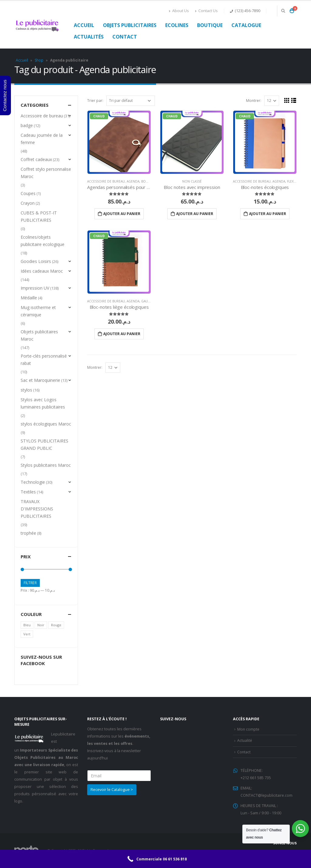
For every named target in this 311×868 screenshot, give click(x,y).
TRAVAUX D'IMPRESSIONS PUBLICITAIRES (37, 509)
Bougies (148, 181)
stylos (26, 390)
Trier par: (95, 101)
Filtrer (30, 583)
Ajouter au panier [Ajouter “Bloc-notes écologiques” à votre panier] (268, 214)
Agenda (133, 181)
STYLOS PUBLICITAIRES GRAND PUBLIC (44, 444)
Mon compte (249, 729)
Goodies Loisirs (36, 261)
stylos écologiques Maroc (46, 424)
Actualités (89, 37)
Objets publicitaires (130, 25)
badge (27, 125)
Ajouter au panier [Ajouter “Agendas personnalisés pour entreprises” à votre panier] (122, 214)
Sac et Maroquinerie (40, 380)
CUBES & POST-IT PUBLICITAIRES (39, 216)
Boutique (210, 25)
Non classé (192, 181)
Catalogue (246, 25)
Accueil (84, 25)
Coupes (28, 193)
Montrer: (254, 101)
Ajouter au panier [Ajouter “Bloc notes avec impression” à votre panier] (195, 214)
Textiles (28, 492)
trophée (28, 533)
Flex (290, 181)
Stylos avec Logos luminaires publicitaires (43, 403)
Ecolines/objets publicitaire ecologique (43, 241)
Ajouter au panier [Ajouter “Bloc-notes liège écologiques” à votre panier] (122, 334)
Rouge (56, 625)
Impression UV (35, 288)
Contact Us (206, 11)
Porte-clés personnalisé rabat (44, 360)
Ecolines (177, 25)
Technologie (33, 482)
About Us (179, 11)
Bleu (27, 625)
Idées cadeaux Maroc (42, 271)
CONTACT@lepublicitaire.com (267, 795)
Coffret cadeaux (36, 159)
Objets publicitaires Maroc (39, 335)
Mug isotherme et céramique (38, 311)
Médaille (29, 298)
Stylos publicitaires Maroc (46, 465)
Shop (39, 60)
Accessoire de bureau (106, 181)
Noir (41, 625)
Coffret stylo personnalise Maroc (46, 173)
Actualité (245, 740)
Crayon (28, 203)
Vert (27, 634)
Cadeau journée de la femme (42, 139)
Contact (125, 37)
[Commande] (131, 101)
